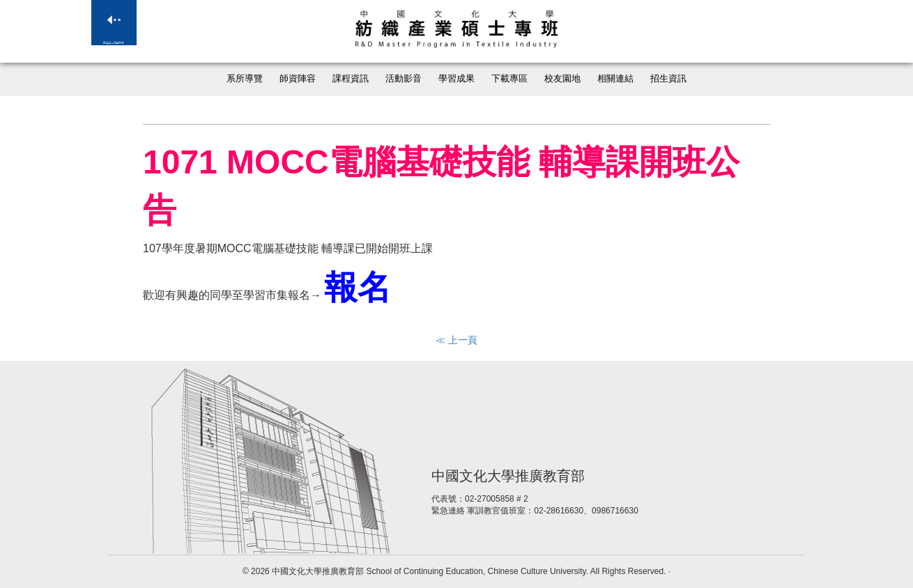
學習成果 (456, 79)
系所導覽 (245, 79)
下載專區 (509, 79)
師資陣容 (298, 79)
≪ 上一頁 (456, 340)
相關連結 (615, 79)
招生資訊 (668, 79)
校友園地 (562, 79)
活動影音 (404, 79)
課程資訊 (351, 79)
